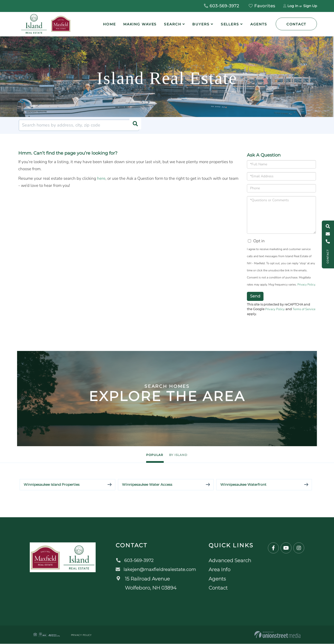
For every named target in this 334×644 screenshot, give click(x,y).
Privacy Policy (306, 285)
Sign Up (310, 6)
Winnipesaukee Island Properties (52, 485)
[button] (133, 125)
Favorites (262, 6)
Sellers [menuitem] (230, 24)
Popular (147, 455)
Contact (296, 24)
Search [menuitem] (172, 24)
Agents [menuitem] (259, 24)
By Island (186, 455)
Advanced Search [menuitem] (233, 561)
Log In (293, 6)
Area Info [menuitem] (222, 570)
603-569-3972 (222, 6)
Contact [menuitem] (221, 588)
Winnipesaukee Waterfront (243, 485)
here (101, 178)
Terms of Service (304, 309)
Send (255, 296)
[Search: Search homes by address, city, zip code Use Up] (79, 125)
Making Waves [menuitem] (140, 24)
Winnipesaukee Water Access (147, 485)
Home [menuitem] (109, 24)
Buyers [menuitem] (201, 24)
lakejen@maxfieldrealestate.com (157, 570)
